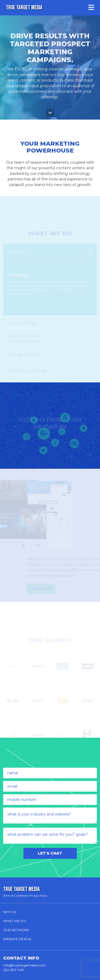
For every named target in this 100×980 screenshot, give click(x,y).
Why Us (10, 912)
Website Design (17, 939)
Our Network (16, 930)
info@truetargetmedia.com (25, 965)
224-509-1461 (13, 970)
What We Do (15, 921)
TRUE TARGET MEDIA (24, 8)
